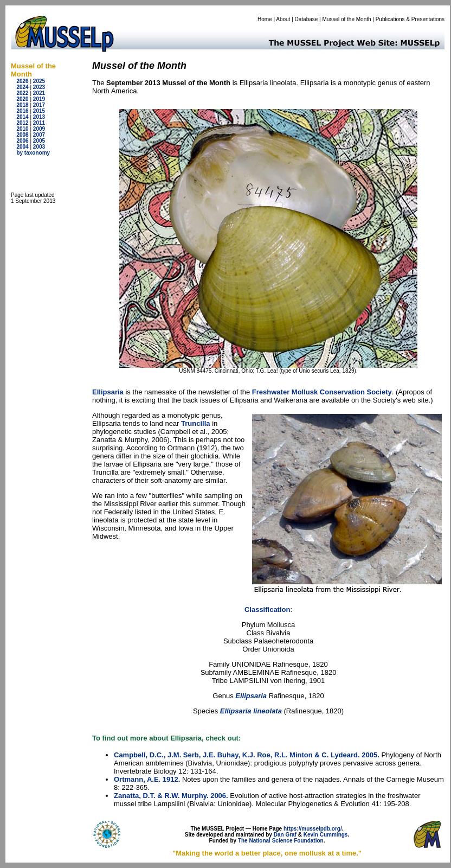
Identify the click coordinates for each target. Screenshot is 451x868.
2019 (39, 99)
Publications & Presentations (410, 19)
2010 (22, 129)
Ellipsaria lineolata (251, 711)
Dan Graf (285, 835)
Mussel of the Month (347, 19)
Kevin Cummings (326, 835)
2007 (39, 135)
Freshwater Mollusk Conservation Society (322, 392)
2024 (22, 87)
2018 (22, 105)
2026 (22, 81)
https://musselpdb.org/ (313, 829)
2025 (39, 81)
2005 (39, 141)
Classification (268, 609)
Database (307, 19)
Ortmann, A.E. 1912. (147, 779)
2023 (39, 87)
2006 (22, 141)
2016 (22, 111)
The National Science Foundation (281, 841)
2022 (22, 93)
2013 (39, 117)
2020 (22, 99)
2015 (39, 111)
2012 (22, 123)
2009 (39, 129)
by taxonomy (33, 153)
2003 (39, 147)
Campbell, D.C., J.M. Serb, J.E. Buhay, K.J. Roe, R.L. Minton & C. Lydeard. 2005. (247, 755)
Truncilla (195, 423)
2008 (22, 135)
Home (265, 19)
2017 (39, 105)
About (283, 19)
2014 (22, 117)
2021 (39, 93)
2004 (22, 147)
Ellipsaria (108, 392)
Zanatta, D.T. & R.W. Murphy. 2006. (171, 796)
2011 (39, 123)
